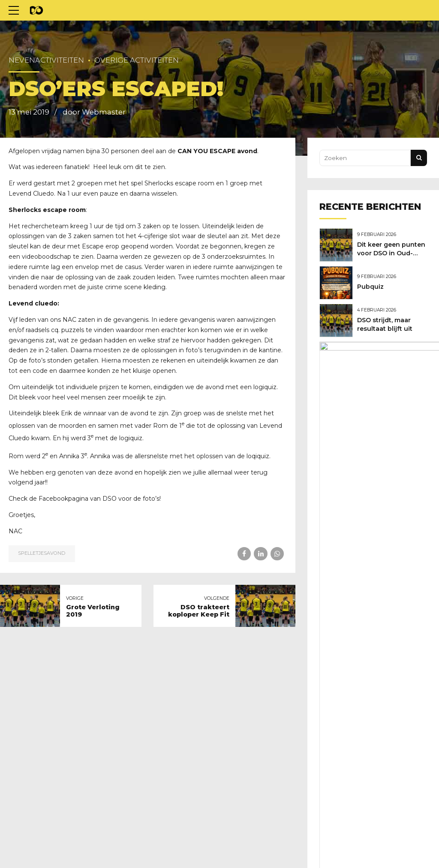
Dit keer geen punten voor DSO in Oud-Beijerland (391, 253)
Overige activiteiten (137, 60)
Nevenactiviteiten (46, 60)
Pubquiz (373, 285)
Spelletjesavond (42, 553)
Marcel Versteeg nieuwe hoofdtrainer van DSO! (392, 362)
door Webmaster (94, 112)
